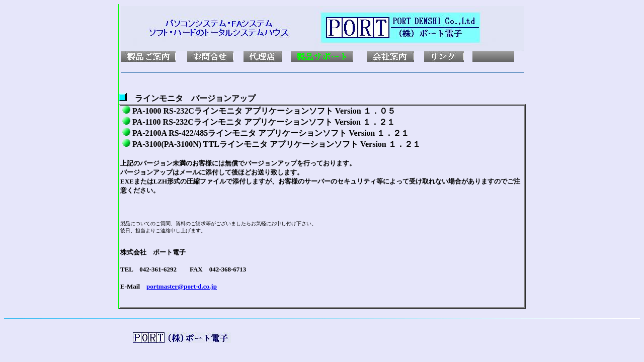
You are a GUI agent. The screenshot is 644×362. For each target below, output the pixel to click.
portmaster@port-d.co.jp (182, 286)
